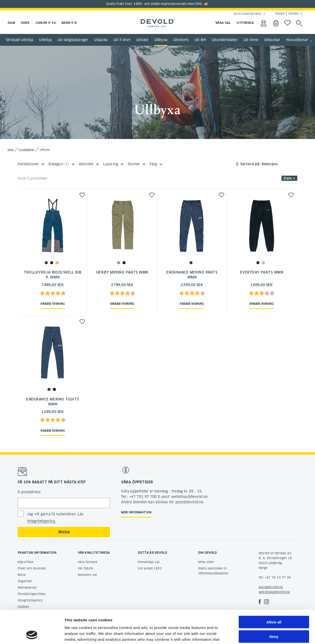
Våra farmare (88, 562)
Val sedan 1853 (150, 568)
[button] (311, 42)
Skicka (64, 532)
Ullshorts (181, 40)
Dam (11, 23)
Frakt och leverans (32, 568)
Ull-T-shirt (122, 40)
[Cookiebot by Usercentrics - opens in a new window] (32, 634)
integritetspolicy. (42, 521)
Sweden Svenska (287, 14)
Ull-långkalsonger (73, 40)
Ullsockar (272, 40)
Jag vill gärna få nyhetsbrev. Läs (55, 518)
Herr (25, 23)
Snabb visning (53, 304)
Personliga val (149, 562)
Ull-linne (251, 40)
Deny (274, 606)
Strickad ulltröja (20, 40)
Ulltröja (46, 40)
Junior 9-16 (45, 23)
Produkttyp (26, 150)
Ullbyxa (161, 40)
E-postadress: (30, 492)
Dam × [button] (289, 178)
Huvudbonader (299, 40)
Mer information (136, 512)
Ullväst (142, 40)
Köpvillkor (26, 562)
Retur (22, 575)
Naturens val (87, 575)
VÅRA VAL (223, 23)
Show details (258, 634)
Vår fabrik (85, 568)
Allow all (274, 591)
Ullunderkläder (225, 40)
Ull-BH (200, 40)
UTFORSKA (245, 23)
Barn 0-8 (69, 23)
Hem (11, 150)
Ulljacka (101, 40)
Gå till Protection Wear (248, 14)
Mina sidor (206, 562)
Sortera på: (250, 164)
